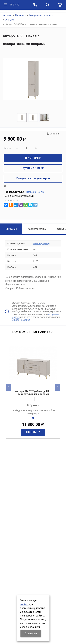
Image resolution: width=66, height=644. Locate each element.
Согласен (31, 633)
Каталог (7, 15)
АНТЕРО (10, 20)
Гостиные (21, 15)
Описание (11, 229)
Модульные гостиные (41, 15)
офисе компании (22, 320)
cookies (24, 604)
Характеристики (37, 229)
